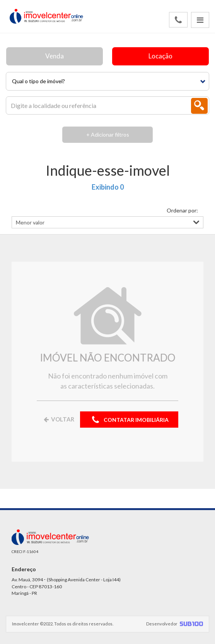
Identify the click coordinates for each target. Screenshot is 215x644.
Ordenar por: (182, 210)
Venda (55, 56)
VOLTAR (58, 419)
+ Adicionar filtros (108, 134)
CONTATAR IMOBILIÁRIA (129, 420)
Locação (160, 56)
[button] (107, 81)
